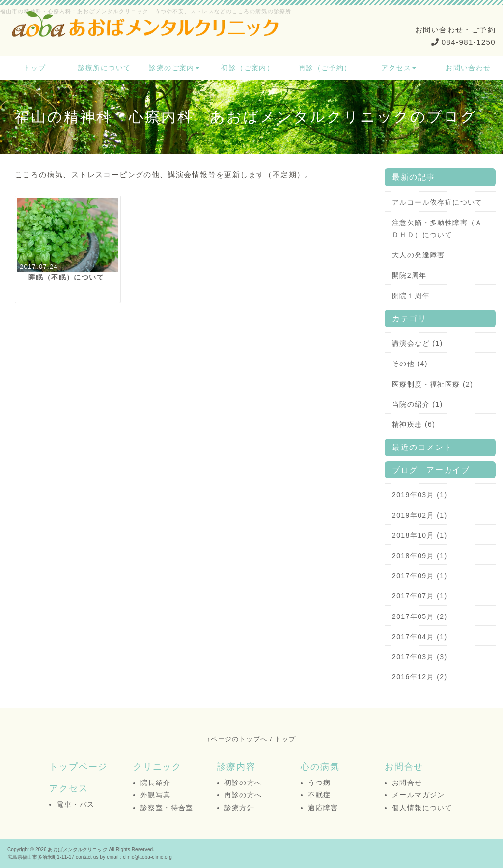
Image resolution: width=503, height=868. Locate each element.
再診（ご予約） (325, 68)
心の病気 (320, 767)
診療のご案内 (174, 68)
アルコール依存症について (437, 202)
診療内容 (237, 767)
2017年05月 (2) (420, 616)
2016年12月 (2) (420, 677)
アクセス (399, 68)
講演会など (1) (418, 343)
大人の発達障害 (419, 255)
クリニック (157, 767)
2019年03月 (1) (420, 495)
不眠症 (319, 795)
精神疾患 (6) (414, 424)
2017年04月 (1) (420, 637)
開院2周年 (409, 275)
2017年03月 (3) (420, 657)
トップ (34, 68)
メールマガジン (419, 795)
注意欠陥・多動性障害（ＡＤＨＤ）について (437, 229)
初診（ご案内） (248, 68)
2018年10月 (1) (420, 535)
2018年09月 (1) (420, 556)
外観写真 (156, 795)
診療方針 (240, 808)
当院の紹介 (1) (418, 404)
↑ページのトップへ (237, 739)
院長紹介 (156, 783)
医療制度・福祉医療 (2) (433, 384)
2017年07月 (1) (420, 596)
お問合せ (404, 767)
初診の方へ (243, 783)
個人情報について (422, 808)
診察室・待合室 (167, 808)
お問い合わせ (468, 68)
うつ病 (319, 783)
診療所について (105, 68)
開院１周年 (411, 296)
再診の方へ (243, 795)
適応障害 (323, 808)
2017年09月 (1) (420, 576)
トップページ (78, 767)
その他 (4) (410, 364)
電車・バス (75, 804)
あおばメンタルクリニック (77, 850)
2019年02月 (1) (420, 515)
